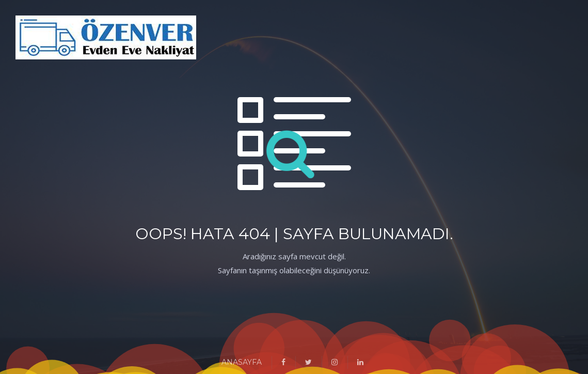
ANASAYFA (242, 362)
